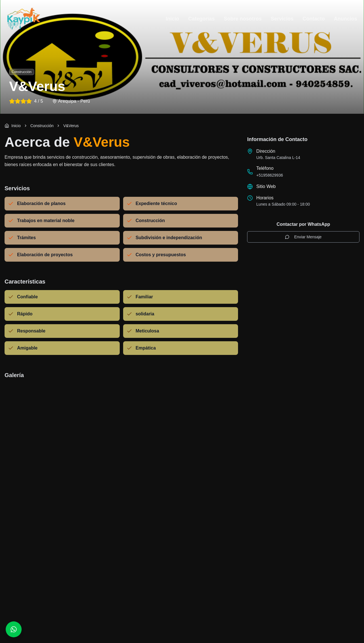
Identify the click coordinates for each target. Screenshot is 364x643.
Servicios (282, 19)
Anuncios (346, 19)
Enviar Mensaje (303, 237)
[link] (42, 126)
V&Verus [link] (71, 126)
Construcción (42, 126)
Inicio (172, 19)
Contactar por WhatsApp (303, 224)
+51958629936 (270, 175)
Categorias (201, 19)
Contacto (314, 19)
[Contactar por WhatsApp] (14, 629)
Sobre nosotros (243, 19)
